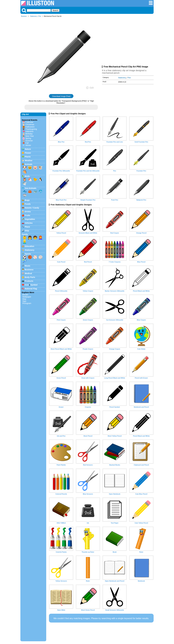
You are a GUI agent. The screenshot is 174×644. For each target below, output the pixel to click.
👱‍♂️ (25, 242)
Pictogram (27, 303)
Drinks (28, 212)
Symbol (34, 285)
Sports (28, 254)
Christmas (30, 124)
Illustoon (24, 16)
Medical (28, 273)
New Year (30, 136)
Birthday (29, 134)
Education (29, 246)
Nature (28, 149)
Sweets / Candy (32, 208)
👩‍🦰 (41, 238)
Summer (29, 141)
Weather (29, 160)
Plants (28, 157)
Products (29, 281)
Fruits (27, 215)
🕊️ (25, 184)
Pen (40, 16)
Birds (27, 176)
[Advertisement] (128, 42)
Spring (28, 138)
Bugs (27, 200)
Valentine (29, 131)
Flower (28, 153)
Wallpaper (27, 297)
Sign (24, 301)
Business (29, 270)
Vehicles (29, 223)
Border (25, 295)
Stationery (34, 16)
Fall (27, 143)
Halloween (30, 127)
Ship (27, 231)
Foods (28, 204)
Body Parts (30, 277)
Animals (28, 164)
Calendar (29, 122)
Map (24, 299)
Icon (27, 285)
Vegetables (30, 219)
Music (28, 266)
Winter (28, 145)
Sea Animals (31, 188)
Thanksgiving (31, 129)
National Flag (31, 289)
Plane (27, 227)
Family (25, 234)
